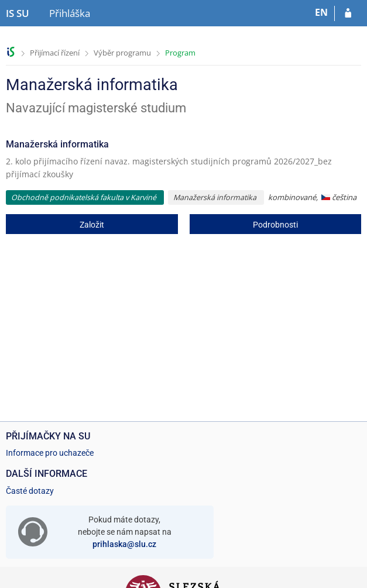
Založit (92, 225)
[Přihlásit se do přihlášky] (348, 13)
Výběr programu (122, 53)
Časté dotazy (30, 491)
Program (180, 53)
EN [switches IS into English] (321, 12)
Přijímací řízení (55, 53)
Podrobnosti (275, 225)
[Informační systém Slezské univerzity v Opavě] (18, 13)
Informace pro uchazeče (50, 453)
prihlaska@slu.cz (124, 544)
